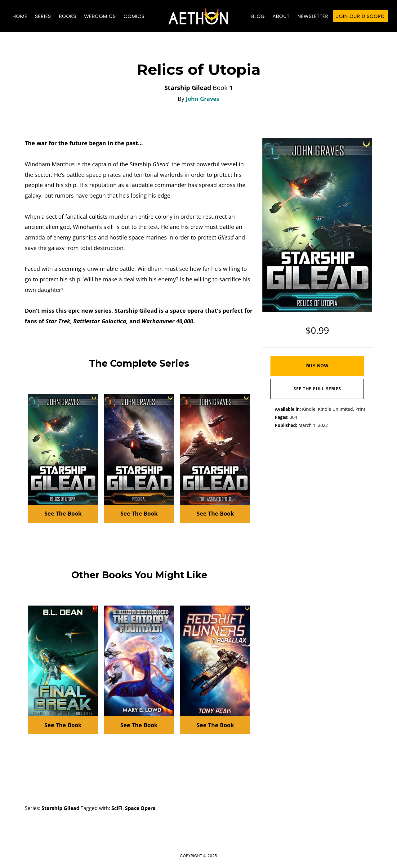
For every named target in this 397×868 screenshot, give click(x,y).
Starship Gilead (60, 808)
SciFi (117, 808)
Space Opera (140, 808)
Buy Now (317, 366)
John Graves (203, 99)
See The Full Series (317, 389)
